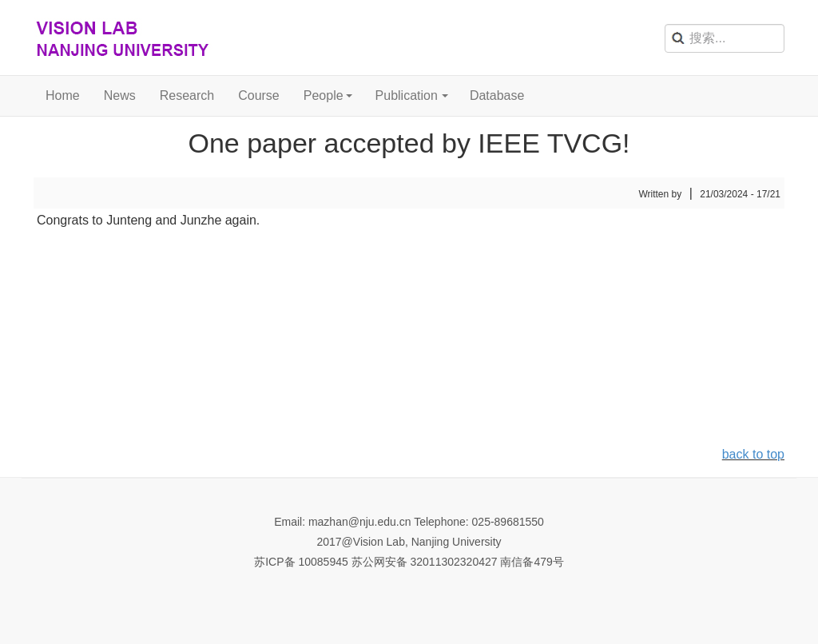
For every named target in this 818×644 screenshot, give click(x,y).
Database (497, 95)
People (324, 95)
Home (63, 95)
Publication (407, 95)
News (120, 95)
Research (187, 95)
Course (259, 95)
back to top (753, 454)
